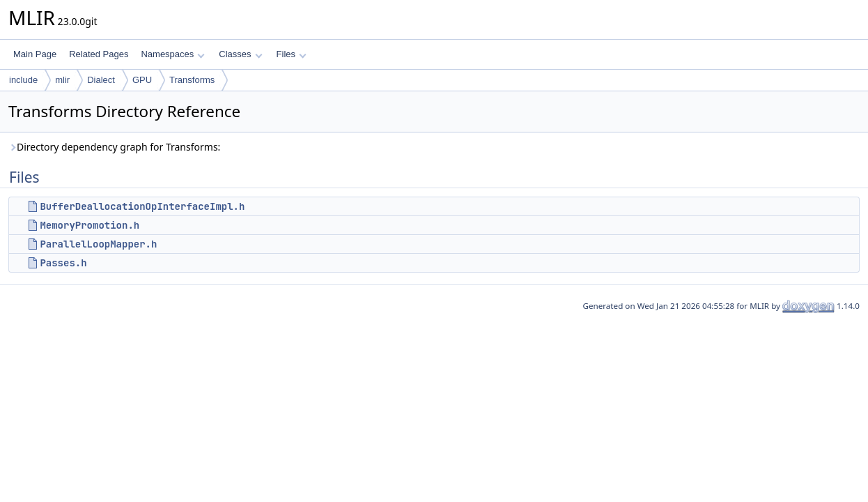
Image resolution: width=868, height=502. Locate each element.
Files (292, 54)
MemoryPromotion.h (90, 225)
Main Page (35, 54)
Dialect (101, 80)
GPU (142, 80)
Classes (240, 54)
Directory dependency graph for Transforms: (114, 147)
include (23, 80)
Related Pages (99, 54)
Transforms (192, 80)
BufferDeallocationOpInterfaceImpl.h (142, 206)
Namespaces (172, 54)
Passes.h (63, 263)
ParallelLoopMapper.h (98, 244)
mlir (62, 80)
